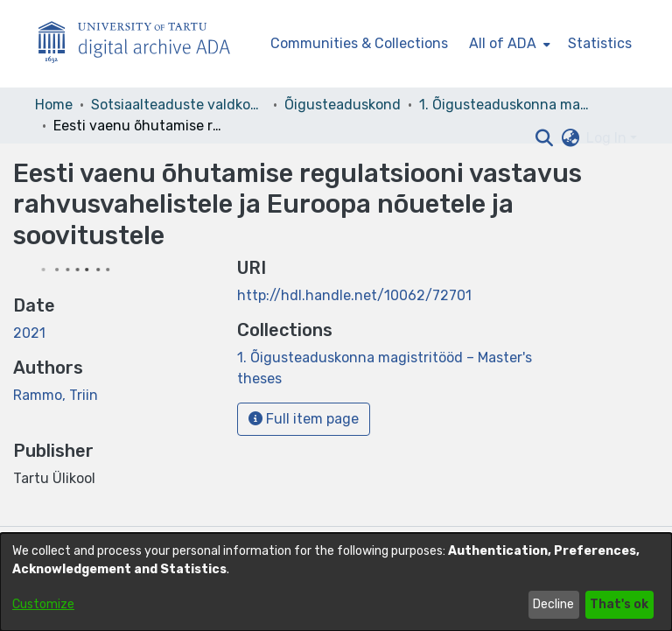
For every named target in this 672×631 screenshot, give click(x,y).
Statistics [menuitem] (600, 43)
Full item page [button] (304, 419)
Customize (43, 604)
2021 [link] (29, 333)
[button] (544, 138)
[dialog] (336, 582)
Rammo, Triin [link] (56, 395)
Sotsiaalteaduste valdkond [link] (178, 105)
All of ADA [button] (503, 43)
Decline (553, 604)
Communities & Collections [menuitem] (359, 43)
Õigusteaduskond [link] (343, 105)
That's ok (619, 604)
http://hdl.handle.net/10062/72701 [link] (354, 295)
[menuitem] (508, 44)
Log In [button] (608, 138)
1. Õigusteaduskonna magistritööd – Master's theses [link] (507, 105)
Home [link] (54, 105)
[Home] (143, 44)
